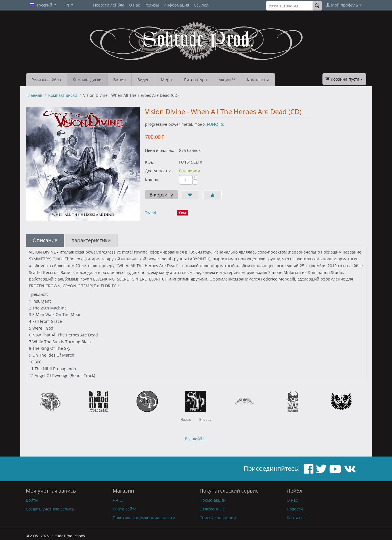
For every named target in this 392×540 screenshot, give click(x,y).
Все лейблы (196, 439)
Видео (143, 80)
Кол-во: (152, 180)
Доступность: (158, 171)
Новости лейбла (109, 5)
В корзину (161, 195)
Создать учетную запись (50, 509)
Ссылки (201, 5)
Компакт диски (87, 80)
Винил (120, 80)
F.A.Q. (118, 500)
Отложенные (212, 509)
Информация (176, 5)
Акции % (227, 80)
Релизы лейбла (46, 80)
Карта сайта (125, 509)
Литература (195, 80)
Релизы (152, 5)
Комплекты (258, 80)
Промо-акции (213, 500)
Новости (295, 509)
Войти (32, 500)
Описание (45, 240)
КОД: (150, 162)
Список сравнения (218, 518)
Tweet (151, 213)
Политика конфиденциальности (144, 518)
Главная (34, 95)
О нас (134, 5)
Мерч (166, 80)
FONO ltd (216, 124)
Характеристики (91, 240)
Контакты (296, 518)
